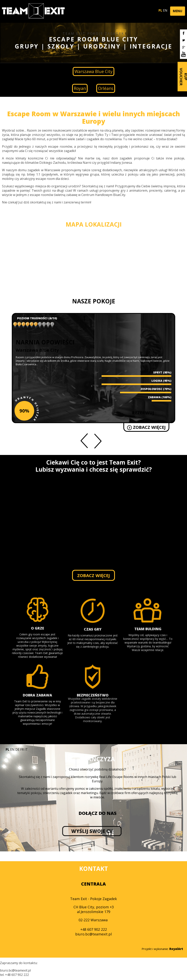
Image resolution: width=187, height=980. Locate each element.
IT (26, 749)
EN (165, 10)
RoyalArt (176, 949)
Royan (80, 88)
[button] (178, 11)
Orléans (106, 88)
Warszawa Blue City (93, 71)
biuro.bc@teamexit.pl (93, 934)
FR (22, 749)
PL (160, 10)
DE (17, 749)
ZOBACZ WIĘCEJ (76, 427)
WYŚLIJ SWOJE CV (42, 831)
